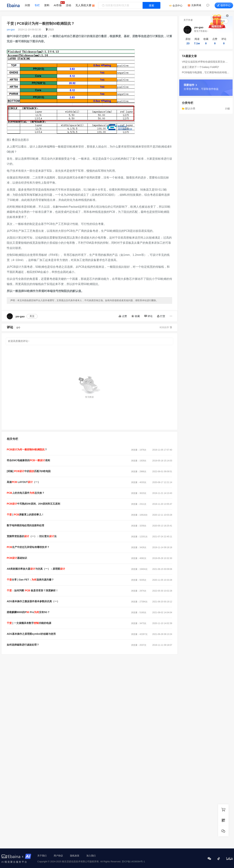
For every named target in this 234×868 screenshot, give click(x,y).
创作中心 (224, 5)
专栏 (37, 5)
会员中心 (177, 6)
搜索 (151, 5)
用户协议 (58, 856)
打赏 (161, 316)
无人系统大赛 (83, 5)
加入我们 (91, 856)
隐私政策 (75, 856)
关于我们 (42, 856)
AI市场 (58, 5)
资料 (47, 5)
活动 (68, 5)
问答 (28, 5)
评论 (148, 316)
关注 (32, 316)
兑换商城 (196, 5)
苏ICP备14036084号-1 (133, 862)
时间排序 (166, 327)
